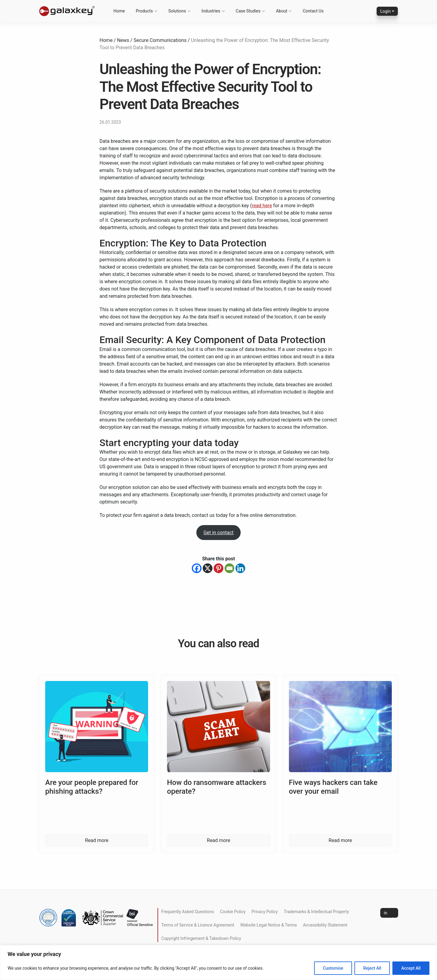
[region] (218, 963)
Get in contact (218, 533)
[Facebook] (197, 568)
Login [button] (386, 11)
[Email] (229, 568)
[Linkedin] (240, 568)
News (123, 40)
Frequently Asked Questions (188, 912)
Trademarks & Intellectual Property (316, 912)
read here (262, 206)
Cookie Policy (233, 912)
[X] (208, 568)
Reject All (372, 968)
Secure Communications (160, 40)
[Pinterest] (218, 568)
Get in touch (389, 913)
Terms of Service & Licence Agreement (198, 925)
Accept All (411, 968)
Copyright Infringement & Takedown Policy (201, 938)
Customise (333, 968)
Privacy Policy (265, 912)
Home (106, 40)
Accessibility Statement (325, 925)
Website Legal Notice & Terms (269, 925)
